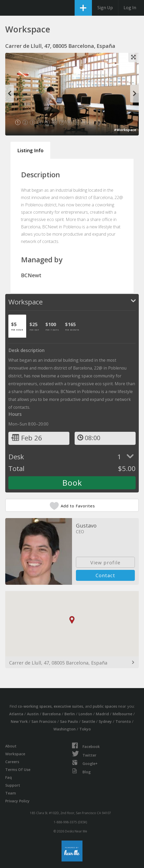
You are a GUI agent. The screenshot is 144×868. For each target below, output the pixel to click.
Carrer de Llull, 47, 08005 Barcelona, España (58, 663)
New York (19, 721)
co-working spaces (35, 706)
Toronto (123, 721)
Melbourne (122, 714)
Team (11, 793)
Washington (65, 729)
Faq (9, 777)
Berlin (70, 714)
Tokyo (85, 729)
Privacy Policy (17, 801)
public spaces (105, 706)
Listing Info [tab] (30, 150)
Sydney (105, 721)
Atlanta (16, 714)
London (85, 714)
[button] (72, 620)
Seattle (88, 721)
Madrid (102, 714)
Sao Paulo (69, 721)
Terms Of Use (18, 770)
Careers (12, 762)
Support (13, 785)
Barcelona (52, 714)
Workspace (15, 754)
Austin (33, 714)
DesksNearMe (9, 8)
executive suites (68, 706)
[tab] (17, 326)
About (11, 746)
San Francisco (44, 721)
